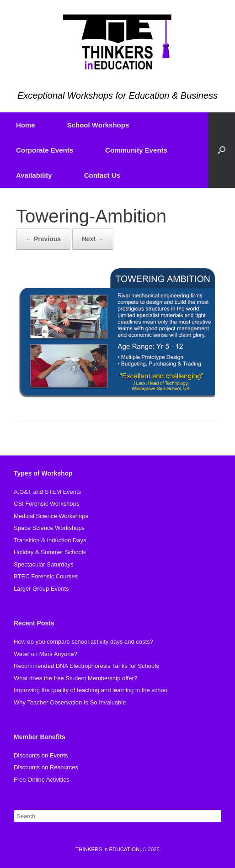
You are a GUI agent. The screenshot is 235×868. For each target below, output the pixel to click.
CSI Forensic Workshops (47, 504)
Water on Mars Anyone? (45, 654)
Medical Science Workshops (51, 516)
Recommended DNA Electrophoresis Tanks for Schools (86, 666)
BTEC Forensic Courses (46, 576)
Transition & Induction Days (50, 540)
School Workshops (98, 125)
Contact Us (102, 175)
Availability (34, 175)
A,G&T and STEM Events (47, 492)
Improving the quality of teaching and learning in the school (91, 690)
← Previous (43, 239)
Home (26, 125)
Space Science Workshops (49, 528)
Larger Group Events (41, 589)
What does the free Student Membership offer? (75, 678)
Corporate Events (45, 150)
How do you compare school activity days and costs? (83, 642)
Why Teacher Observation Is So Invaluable (70, 702)
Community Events (136, 150)
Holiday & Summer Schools (50, 552)
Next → (93, 239)
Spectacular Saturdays (44, 564)
